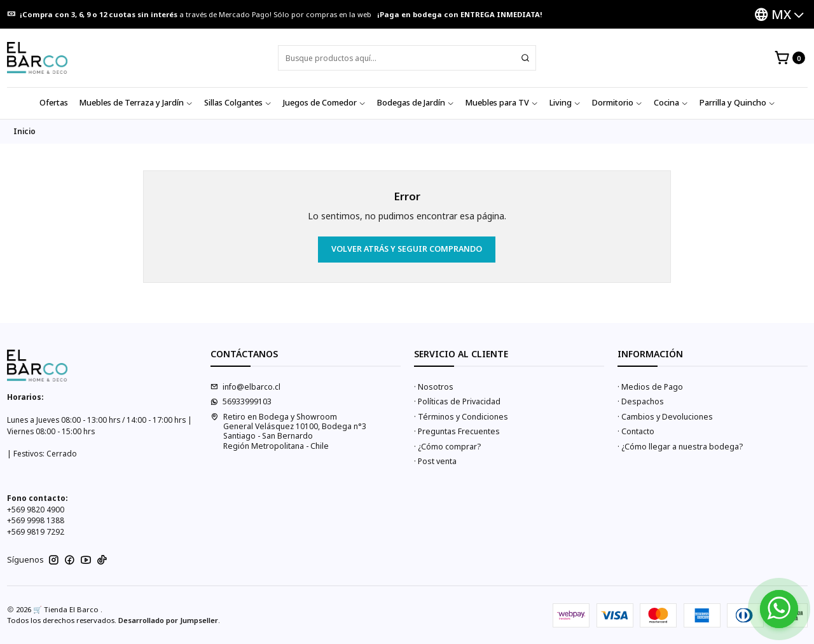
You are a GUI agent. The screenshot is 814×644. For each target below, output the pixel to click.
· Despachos (641, 401)
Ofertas (54, 103)
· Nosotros (434, 387)
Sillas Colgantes (238, 103)
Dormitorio (617, 103)
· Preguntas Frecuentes (457, 431)
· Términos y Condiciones (461, 417)
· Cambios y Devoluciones (665, 417)
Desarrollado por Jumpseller (168, 620)
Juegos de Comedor (324, 103)
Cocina (671, 103)
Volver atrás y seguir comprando (407, 249)
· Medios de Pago (650, 387)
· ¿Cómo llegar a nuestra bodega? (680, 447)
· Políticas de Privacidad (457, 401)
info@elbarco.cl (245, 387)
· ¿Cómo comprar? (447, 447)
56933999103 (241, 401)
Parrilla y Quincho (737, 103)
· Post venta (435, 461)
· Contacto (636, 431)
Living (565, 103)
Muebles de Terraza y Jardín (136, 103)
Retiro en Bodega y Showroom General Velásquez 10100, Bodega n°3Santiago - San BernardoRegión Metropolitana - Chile (288, 431)
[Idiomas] (779, 14)
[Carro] (790, 58)
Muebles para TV (502, 103)
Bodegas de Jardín (416, 103)
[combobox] (407, 58)
